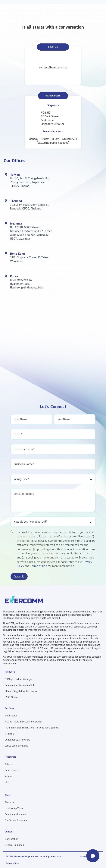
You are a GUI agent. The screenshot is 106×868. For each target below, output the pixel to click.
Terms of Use (39, 566)
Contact (9, 832)
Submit (19, 576)
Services (9, 708)
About (8, 795)
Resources (11, 757)
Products (10, 672)
